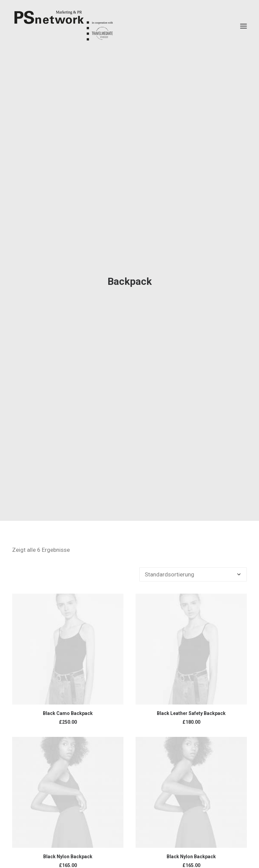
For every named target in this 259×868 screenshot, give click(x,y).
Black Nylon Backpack (68, 846)
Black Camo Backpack (68, 703)
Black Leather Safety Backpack (191, 703)
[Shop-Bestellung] (193, 564)
